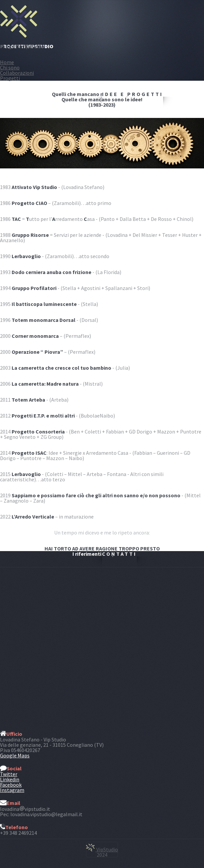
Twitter (9, 774)
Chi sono (10, 67)
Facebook (11, 785)
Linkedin (10, 779)
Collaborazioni (17, 73)
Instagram (12, 790)
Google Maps (15, 755)
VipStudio (102, 849)
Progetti (10, 78)
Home (7, 62)
